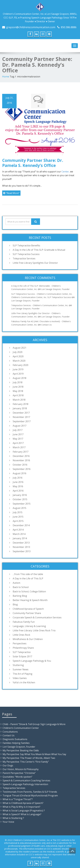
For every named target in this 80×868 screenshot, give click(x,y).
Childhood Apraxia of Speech (28, 609)
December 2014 (21, 525)
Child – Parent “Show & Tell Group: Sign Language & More (34, 724)
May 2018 (18, 391)
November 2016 (21, 460)
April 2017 (18, 443)
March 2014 (19, 534)
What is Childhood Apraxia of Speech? (23, 803)
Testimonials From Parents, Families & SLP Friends (30, 792)
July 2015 (18, 512)
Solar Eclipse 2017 (22, 656)
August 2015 (19, 508)
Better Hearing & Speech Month (30, 600)
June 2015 (18, 517)
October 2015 (20, 499)
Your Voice (8, 822)
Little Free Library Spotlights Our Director (35, 263)
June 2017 (18, 434)
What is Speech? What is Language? (22, 814)
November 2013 (21, 547)
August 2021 (19, 348)
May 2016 (18, 486)
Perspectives (20, 643)
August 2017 (19, 426)
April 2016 (18, 491)
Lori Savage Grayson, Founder (55, 289)
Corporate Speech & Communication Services (37, 617)
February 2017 (21, 452)
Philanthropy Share (23, 648)
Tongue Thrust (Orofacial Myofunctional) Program (30, 795)
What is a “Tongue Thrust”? (18, 799)
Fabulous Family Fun (24, 622)
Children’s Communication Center (21, 728)
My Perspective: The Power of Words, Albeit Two (29, 758)
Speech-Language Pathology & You (32, 661)
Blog (15, 604)
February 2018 (21, 404)
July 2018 (18, 382)
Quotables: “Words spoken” (17, 777)
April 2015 (18, 521)
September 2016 (22, 469)
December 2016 (21, 456)
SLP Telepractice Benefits (26, 245)
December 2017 (21, 413)
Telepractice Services (24, 258)
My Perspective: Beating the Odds (21, 750)
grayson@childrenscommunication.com (31, 27)
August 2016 (19, 473)
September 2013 (22, 551)
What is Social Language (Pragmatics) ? (24, 810)
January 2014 (20, 538)
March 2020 (19, 361)
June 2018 (18, 387)
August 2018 (19, 378)
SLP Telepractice (22, 652)
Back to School (21, 587)
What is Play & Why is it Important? (21, 807)
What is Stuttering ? (13, 818)
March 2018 (19, 400)
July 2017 (18, 430)
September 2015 (22, 504)
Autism (16, 583)
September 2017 (22, 421)
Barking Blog (20, 596)
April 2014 (18, 530)
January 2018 (20, 408)
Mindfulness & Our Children (28, 639)
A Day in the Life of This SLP (28, 578)
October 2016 (20, 465)
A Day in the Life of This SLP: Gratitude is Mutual (39, 250)
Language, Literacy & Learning (29, 626)
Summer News (21, 669)
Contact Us (46, 325)
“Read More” (11, 193)
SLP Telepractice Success (26, 254)
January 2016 (20, 495)
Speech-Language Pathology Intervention (25, 784)
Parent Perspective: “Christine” (19, 773)
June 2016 (18, 482)
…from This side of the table (28, 574)
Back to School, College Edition (29, 591)
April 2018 (18, 395)
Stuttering (18, 665)
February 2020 (21, 365)
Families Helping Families (16, 743)
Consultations (10, 732)
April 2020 (18, 356)
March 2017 (19, 447)
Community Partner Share (27, 613)
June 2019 (18, 369)
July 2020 (18, 352)
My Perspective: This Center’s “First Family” (26, 762)
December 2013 (21, 543)
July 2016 (18, 478)
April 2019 (18, 374)
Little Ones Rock (21, 635)
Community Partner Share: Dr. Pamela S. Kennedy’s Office (33, 163)
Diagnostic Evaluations (15, 739)
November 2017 (21, 417)
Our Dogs (8, 765)
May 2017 (18, 439)
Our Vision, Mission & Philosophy (21, 769)
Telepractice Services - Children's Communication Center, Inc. (40, 305)
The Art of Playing (23, 674)
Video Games (20, 678)
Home (6, 76)
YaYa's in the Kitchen (24, 682)
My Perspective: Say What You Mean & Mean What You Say (34, 754)
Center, (65, 171)
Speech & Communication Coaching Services (26, 780)
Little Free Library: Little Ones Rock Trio (34, 630)
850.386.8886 (69, 27)
